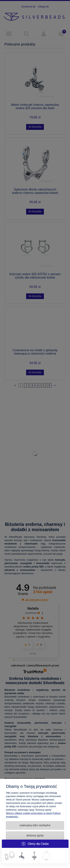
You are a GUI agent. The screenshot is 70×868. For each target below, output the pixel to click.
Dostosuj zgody (35, 836)
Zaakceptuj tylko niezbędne (35, 825)
